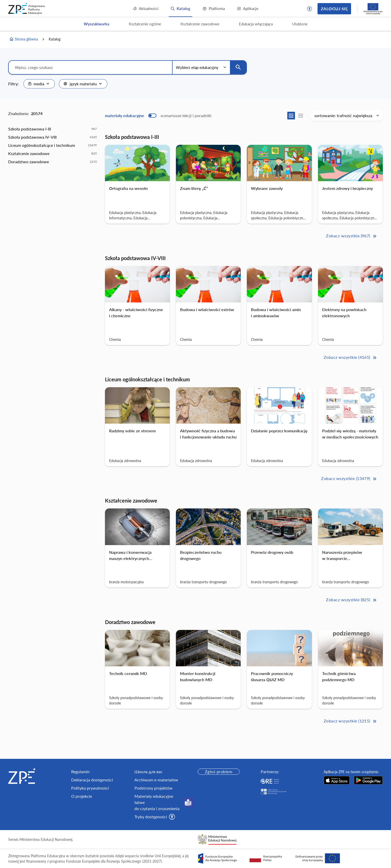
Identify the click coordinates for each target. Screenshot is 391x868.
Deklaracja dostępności (92, 780)
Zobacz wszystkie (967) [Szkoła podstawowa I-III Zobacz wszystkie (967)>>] (352, 236)
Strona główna (24, 39)
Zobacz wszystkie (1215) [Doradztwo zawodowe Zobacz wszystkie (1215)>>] (351, 721)
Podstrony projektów (154, 788)
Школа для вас (149, 772)
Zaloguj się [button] (334, 9)
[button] (310, 9)
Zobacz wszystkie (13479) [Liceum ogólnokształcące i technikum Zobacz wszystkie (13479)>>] (349, 479)
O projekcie (82, 796)
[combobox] (39, 84)
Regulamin (80, 772)
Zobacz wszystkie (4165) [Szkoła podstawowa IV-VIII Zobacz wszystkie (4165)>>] (351, 358)
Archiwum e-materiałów (156, 780)
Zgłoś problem (219, 772)
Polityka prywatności (90, 788)
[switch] (158, 116)
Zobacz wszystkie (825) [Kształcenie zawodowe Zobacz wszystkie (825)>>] (352, 600)
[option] (52, 129)
